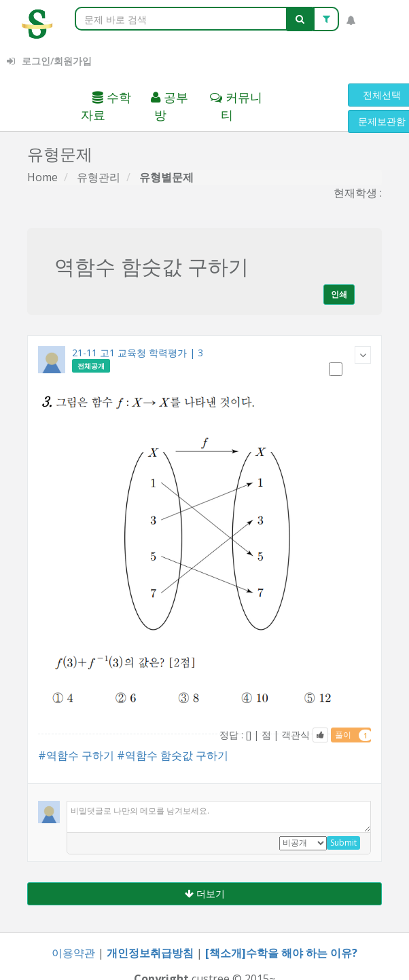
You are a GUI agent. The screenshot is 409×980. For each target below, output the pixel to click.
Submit (343, 843)
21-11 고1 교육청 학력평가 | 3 (138, 353)
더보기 (205, 893)
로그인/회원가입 (49, 61)
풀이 (353, 735)
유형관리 (99, 177)
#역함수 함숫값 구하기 (173, 755)
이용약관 (73, 953)
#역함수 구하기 (76, 755)
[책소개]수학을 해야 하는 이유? (281, 953)
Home (42, 177)
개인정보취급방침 (150, 953)
